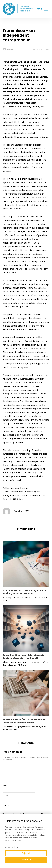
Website (6, 805)
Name (6, 786)
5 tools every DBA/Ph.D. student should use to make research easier (24, 721)
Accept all (26, 860)
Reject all (26, 853)
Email (5, 795)
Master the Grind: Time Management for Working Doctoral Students (25, 592)
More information (13, 840)
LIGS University (11, 50)
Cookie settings (12, 847)
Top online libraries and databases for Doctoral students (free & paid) (24, 657)
